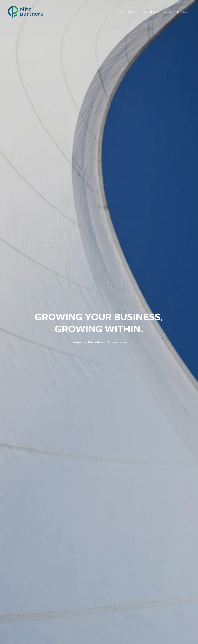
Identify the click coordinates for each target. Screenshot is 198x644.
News (144, 12)
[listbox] (183, 12)
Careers (167, 12)
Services (133, 12)
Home (122, 12)
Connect (155, 12)
